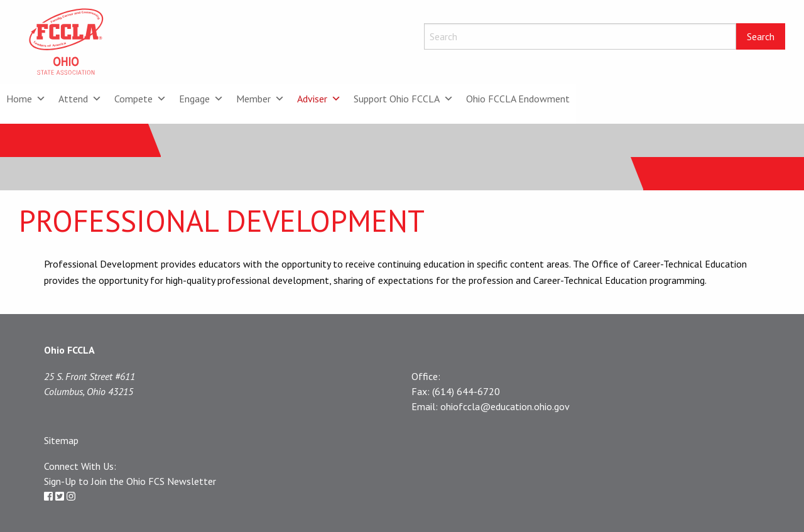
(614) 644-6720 (466, 391)
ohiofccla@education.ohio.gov (505, 406)
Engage (201, 99)
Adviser (319, 99)
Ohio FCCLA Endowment (518, 99)
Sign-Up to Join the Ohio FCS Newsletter (130, 481)
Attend (80, 99)
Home (26, 99)
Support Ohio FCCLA (404, 99)
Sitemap (61, 440)
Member (260, 99)
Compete (140, 99)
